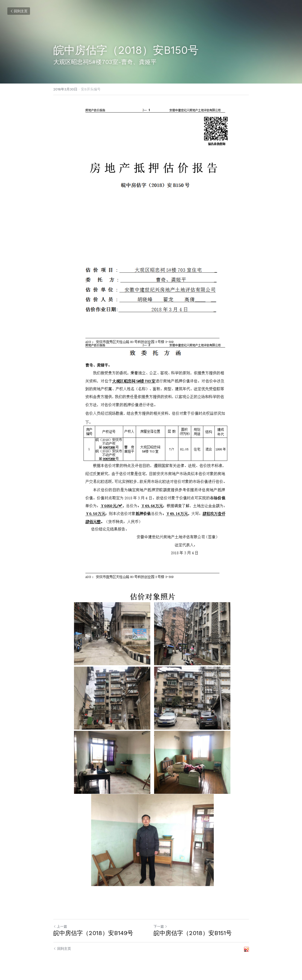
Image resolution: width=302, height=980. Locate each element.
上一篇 (60, 926)
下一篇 (160, 926)
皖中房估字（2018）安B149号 (93, 933)
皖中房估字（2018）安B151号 (193, 933)
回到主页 (19, 11)
